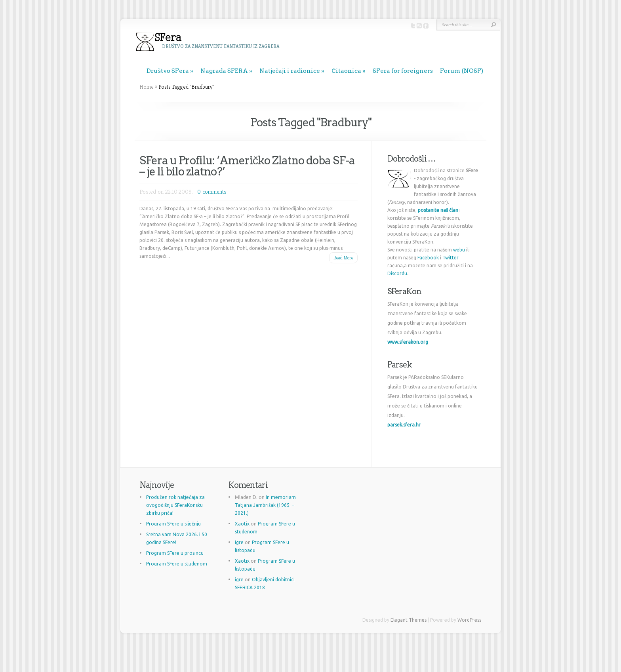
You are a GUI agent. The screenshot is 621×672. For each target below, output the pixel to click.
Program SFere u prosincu (175, 553)
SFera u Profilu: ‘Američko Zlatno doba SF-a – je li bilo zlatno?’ (247, 166)
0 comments (212, 191)
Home (147, 87)
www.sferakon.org (408, 342)
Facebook (428, 258)
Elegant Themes (409, 620)
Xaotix (242, 524)
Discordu (397, 273)
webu (459, 250)
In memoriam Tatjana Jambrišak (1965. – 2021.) (265, 505)
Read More (343, 258)
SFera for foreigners (403, 71)
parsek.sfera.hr (404, 425)
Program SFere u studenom (177, 564)
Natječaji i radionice (290, 71)
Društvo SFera (168, 71)
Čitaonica (346, 71)
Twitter (451, 258)
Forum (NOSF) (462, 71)
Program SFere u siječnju (173, 524)
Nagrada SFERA (224, 71)
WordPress (469, 620)
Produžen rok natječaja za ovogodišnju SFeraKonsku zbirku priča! (175, 505)
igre (239, 542)
